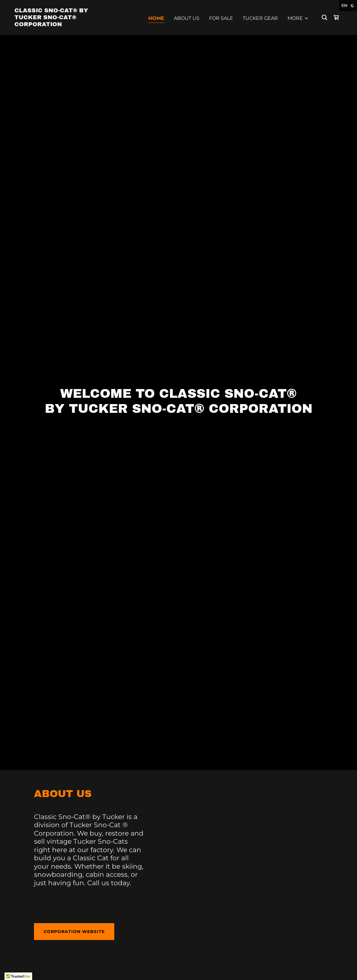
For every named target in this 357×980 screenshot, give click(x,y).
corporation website (74, 932)
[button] (298, 18)
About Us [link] (187, 18)
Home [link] (156, 18)
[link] (60, 25)
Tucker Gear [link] (260, 18)
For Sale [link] (221, 18)
